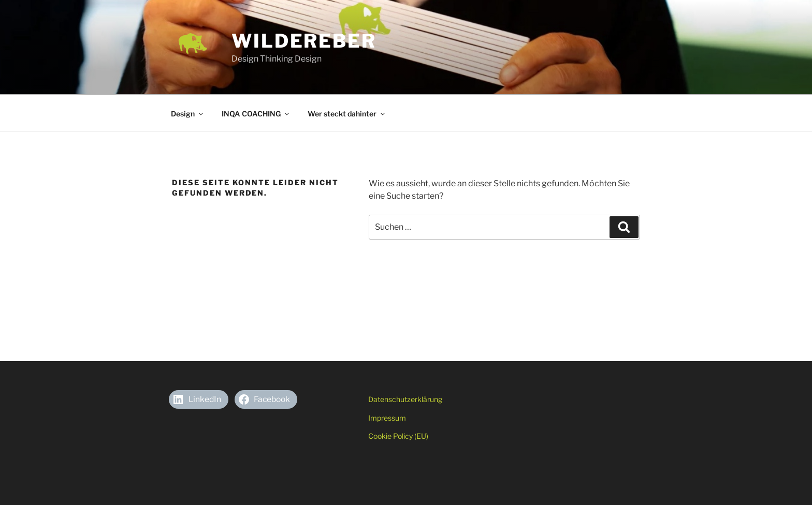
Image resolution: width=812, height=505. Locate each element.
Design (188, 114)
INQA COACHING (256, 114)
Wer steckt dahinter (347, 114)
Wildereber (304, 41)
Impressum (387, 418)
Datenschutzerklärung (405, 399)
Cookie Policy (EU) (398, 436)
